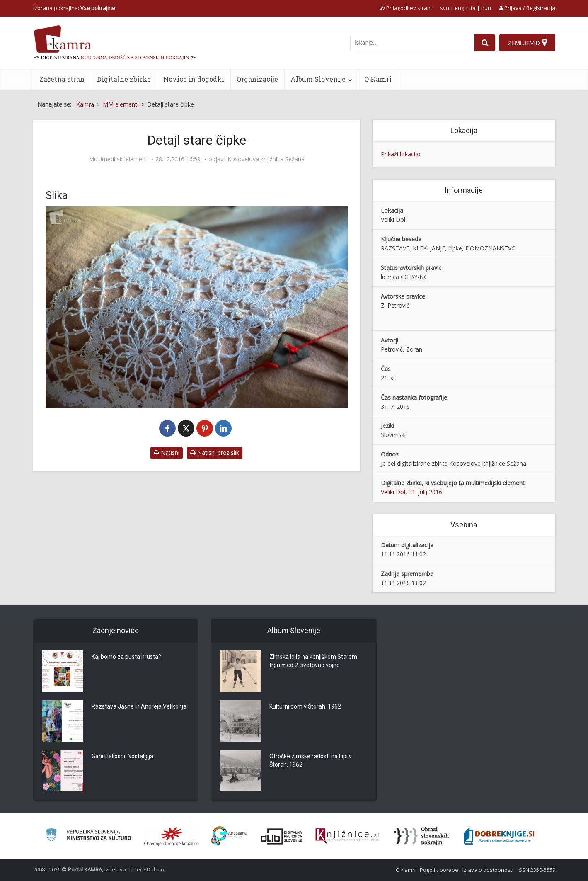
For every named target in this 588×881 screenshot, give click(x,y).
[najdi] (485, 43)
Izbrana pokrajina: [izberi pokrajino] (74, 8)
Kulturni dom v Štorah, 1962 (305, 706)
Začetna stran (62, 79)
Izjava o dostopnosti (488, 870)
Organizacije (257, 79)
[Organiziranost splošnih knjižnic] (172, 836)
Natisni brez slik (215, 453)
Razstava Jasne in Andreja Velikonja (139, 706)
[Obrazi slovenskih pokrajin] (421, 836)
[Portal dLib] (282, 836)
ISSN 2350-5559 (536, 870)
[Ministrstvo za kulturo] (88, 836)
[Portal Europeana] (229, 836)
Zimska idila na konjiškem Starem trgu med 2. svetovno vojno (313, 661)
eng (459, 8)
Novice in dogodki (194, 79)
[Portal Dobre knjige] (499, 836)
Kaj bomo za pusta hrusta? (126, 657)
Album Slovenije (318, 79)
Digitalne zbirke (124, 79)
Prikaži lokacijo (401, 154)
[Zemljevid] (527, 43)
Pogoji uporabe (439, 870)
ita (473, 8)
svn (445, 8)
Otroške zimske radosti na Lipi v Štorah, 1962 (311, 760)
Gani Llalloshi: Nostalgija (122, 756)
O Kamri (378, 79)
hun (486, 8)
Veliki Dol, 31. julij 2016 (411, 492)
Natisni (167, 453)
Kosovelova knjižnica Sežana (266, 159)
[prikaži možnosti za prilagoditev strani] (406, 8)
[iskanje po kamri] (412, 43)
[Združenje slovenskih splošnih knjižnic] (347, 836)
